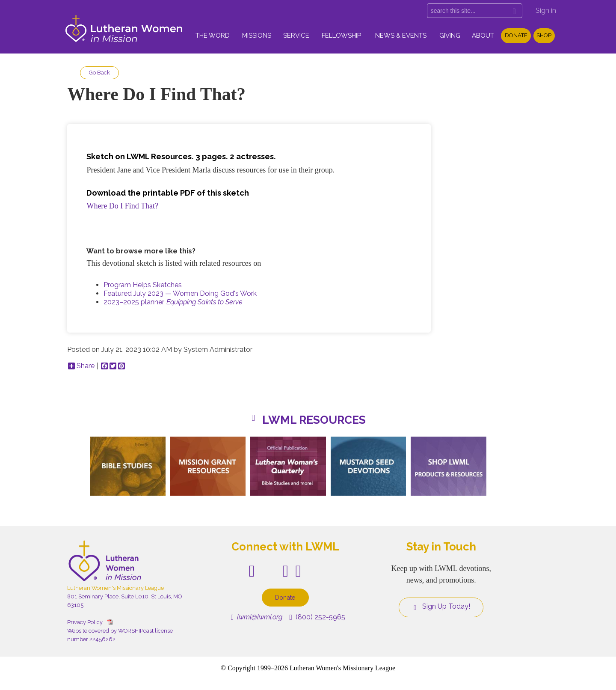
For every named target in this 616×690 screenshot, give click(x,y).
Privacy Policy (85, 622)
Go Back (99, 73)
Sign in (546, 10)
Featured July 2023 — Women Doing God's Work (180, 293)
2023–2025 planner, (173, 302)
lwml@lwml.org (257, 617)
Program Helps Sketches (143, 285)
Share (81, 366)
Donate (516, 35)
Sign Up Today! (441, 607)
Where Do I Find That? (122, 206)
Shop (544, 35)
